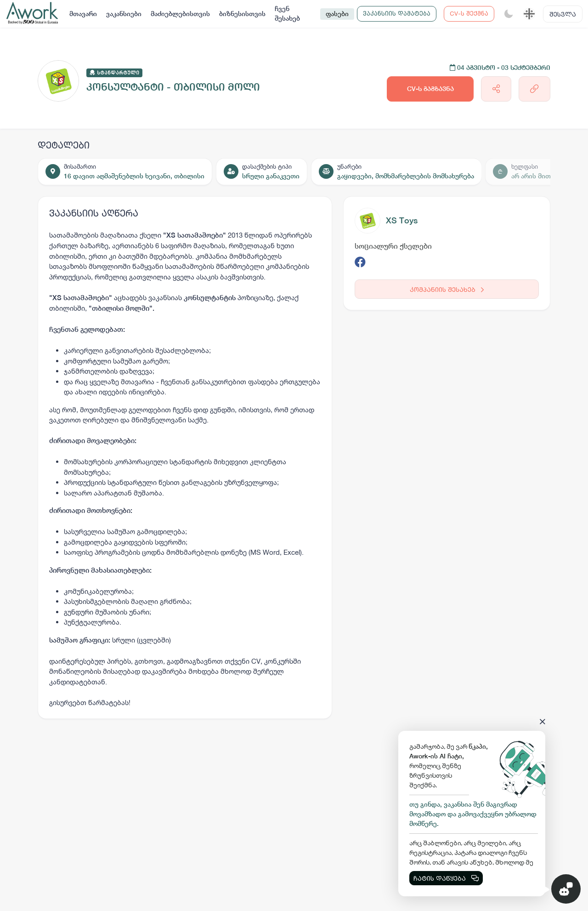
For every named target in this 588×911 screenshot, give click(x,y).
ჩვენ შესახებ (287, 14)
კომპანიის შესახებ (447, 289)
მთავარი (83, 14)
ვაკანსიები (124, 14)
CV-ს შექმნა (469, 13)
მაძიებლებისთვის (180, 14)
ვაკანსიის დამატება (397, 13)
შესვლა (563, 14)
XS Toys (402, 220)
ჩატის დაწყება (446, 878)
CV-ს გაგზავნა (430, 89)
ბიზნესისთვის (242, 14)
